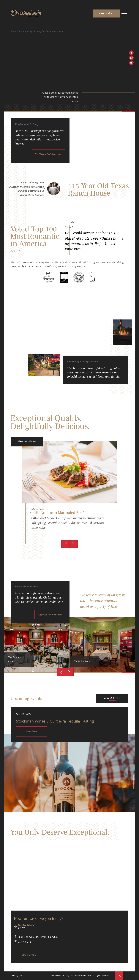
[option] (69, 493)
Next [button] (74, 544)
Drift (21, 976)
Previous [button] (65, 544)
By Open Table (17, 251)
